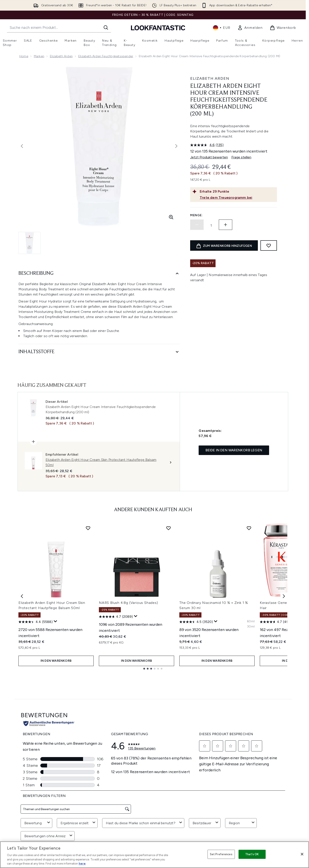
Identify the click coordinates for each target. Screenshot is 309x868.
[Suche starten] (106, 28)
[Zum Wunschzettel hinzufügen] (269, 245)
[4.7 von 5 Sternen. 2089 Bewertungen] (116, 617)
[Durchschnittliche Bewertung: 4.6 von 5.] (203, 145)
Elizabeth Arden (61, 56)
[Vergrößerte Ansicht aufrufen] (171, 217)
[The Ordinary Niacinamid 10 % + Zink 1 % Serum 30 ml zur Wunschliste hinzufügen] (249, 528)
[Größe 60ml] (251, 621)
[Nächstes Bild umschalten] (176, 146)
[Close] (302, 854)
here (82, 864)
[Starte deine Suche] (59, 28)
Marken (39, 56)
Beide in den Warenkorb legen (234, 450)
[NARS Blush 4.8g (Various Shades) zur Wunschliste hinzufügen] (168, 528)
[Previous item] (22, 596)
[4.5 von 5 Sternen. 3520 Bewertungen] (196, 622)
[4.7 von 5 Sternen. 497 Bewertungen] (276, 622)
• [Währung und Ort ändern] (222, 28)
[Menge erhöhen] (226, 225)
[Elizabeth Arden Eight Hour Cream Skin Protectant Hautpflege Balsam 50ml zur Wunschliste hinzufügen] (88, 528)
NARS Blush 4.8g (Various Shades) (128, 603)
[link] (250, 28)
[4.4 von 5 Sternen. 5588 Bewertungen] (36, 622)
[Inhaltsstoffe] (99, 352)
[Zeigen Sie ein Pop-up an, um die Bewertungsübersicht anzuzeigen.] (56, 621)
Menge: (196, 215)
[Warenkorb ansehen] (283, 28)
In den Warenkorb (56, 661)
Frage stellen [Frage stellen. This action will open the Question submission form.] (241, 157)
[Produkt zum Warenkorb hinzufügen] (224, 245)
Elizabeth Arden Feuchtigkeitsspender (106, 56)
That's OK (252, 854)
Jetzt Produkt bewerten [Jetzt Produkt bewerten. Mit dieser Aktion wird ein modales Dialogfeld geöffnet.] (209, 157)
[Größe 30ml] (251, 627)
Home (24, 56)
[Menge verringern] (197, 225)
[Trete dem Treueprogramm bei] (237, 198)
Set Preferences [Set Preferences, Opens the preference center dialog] (221, 854)
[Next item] (284, 596)
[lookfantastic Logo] (158, 28)
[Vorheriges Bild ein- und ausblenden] (22, 146)
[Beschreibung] (99, 274)
